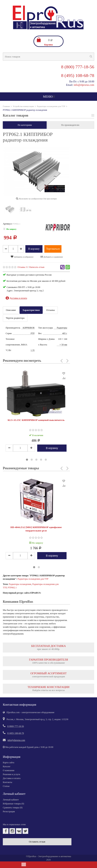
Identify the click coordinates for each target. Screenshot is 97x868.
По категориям (25, 125)
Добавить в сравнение (52, 257)
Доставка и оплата (12, 778)
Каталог (7, 766)
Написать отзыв (37, 267)
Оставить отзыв (37, 842)
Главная (6, 106)
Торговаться (53, 249)
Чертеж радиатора (15, 318)
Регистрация (9, 811)
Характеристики (31, 310)
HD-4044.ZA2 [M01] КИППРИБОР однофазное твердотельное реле (36, 529)
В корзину (34, 249)
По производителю (70, 125)
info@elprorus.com (84, 85)
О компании (9, 770)
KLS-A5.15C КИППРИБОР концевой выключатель (36, 420)
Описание (11, 310)
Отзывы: (22, 267)
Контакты (8, 782)
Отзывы (50, 310)
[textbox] (48, 57)
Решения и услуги (11, 774)
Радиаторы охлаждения (20, 584)
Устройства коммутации (23, 106)
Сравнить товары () (13, 808)
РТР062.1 (12, 588)
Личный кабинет (11, 800)
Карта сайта (9, 763)
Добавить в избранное (22, 257)
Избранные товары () (13, 804)
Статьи (6, 786)
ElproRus (32, 856)
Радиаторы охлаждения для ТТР (51, 106)
